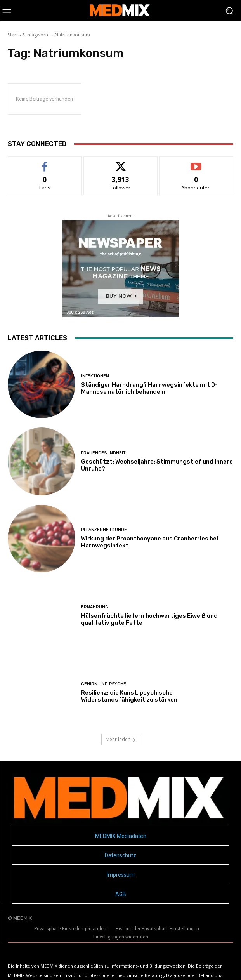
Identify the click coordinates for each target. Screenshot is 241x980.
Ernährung (95, 607)
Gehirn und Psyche (104, 684)
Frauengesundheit (103, 453)
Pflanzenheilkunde (104, 530)
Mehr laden (121, 739)
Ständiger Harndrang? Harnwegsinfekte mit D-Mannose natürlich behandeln (149, 388)
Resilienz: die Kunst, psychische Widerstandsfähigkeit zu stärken (129, 696)
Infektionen (95, 376)
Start (13, 35)
